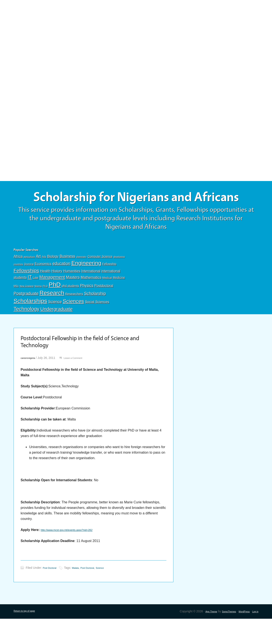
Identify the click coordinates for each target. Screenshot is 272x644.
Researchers (74, 315)
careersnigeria (30, 383)
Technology (27, 330)
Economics (43, 285)
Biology (53, 277)
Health (45, 292)
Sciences (73, 322)
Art (38, 277)
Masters (73, 298)
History (57, 292)
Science (55, 323)
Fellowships (26, 291)
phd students (70, 307)
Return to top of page (28, 637)
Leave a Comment (80, 383)
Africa (18, 277)
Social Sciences (97, 323)
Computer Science (100, 277)
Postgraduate (26, 314)
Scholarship (95, 314)
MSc (16, 307)
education (62, 284)
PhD (55, 306)
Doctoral (29, 285)
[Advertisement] (136, 31)
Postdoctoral (104, 307)
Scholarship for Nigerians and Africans (136, 208)
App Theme (200, 637)
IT (30, 298)
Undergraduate (57, 330)
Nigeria (38, 307)
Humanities (72, 292)
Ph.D (45, 307)
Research (52, 314)
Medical (107, 299)
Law (36, 299)
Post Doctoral (52, 593)
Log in (254, 637)
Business (67, 277)
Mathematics (91, 298)
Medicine (119, 299)
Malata (81, 593)
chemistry (81, 278)
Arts (44, 278)
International (91, 292)
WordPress (240, 637)
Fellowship (109, 285)
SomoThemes (221, 637)
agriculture (29, 278)
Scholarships (30, 322)
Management (52, 298)
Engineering (86, 284)
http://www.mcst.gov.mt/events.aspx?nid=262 (74, 555)
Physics (87, 306)
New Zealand (27, 307)
